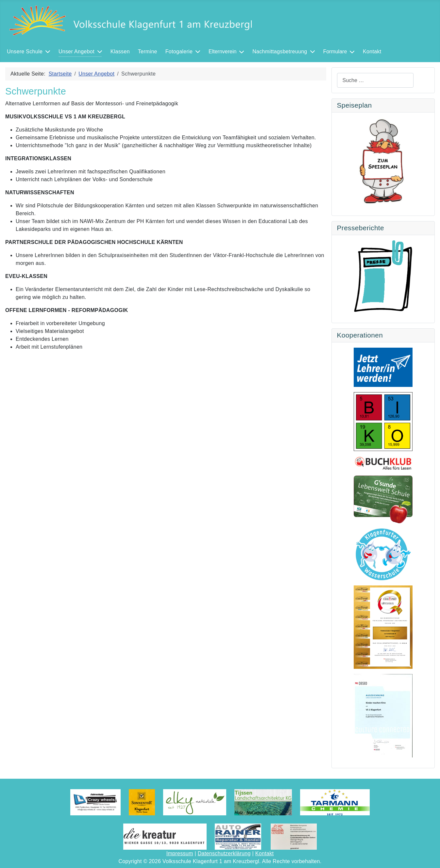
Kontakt (372, 52)
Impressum (180, 853)
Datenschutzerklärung (224, 853)
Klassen (120, 52)
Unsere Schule (25, 52)
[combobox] (375, 80)
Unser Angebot (76, 52)
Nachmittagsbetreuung (280, 52)
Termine (148, 52)
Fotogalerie (179, 52)
